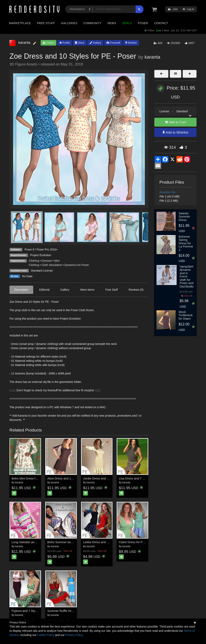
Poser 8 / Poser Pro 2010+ (41, 249)
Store (80, 43)
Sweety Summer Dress (184, 217)
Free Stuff (46, 23)
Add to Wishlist (175, 132)
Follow (48, 43)
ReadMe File (167, 192)
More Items (87, 290)
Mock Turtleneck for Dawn (186, 315)
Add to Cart (175, 122)
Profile (65, 43)
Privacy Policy (74, 635)
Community (93, 23)
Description (21, 290)
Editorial (44, 290)
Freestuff (113, 43)
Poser (143, 23)
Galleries (69, 23)
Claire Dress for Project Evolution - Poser (146, 542)
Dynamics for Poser (77, 265)
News (112, 23)
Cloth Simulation (52, 265)
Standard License (42, 271)
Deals (127, 23)
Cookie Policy (46, 635)
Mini (57, 261)
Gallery (95, 43)
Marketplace (20, 23)
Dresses (47, 261)
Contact (161, 23)
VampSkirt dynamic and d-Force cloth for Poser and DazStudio (187, 276)
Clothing (34, 261)
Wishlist (131, 43)
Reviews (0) (136, 290)
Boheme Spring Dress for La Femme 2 (186, 243)
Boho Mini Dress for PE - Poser (33, 478)
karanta (152, 57)
